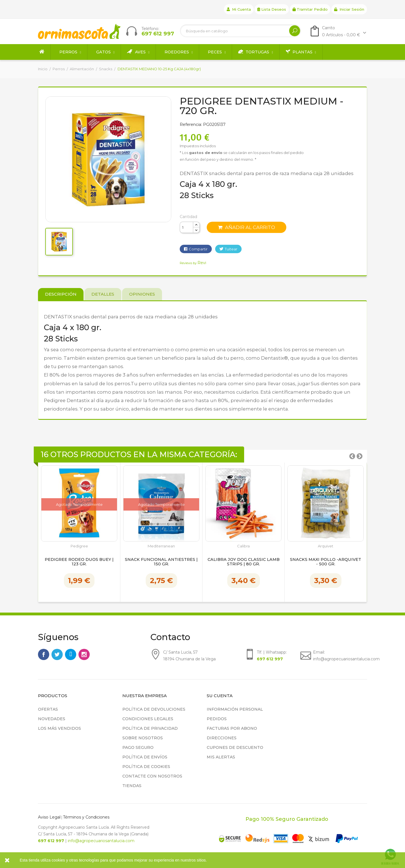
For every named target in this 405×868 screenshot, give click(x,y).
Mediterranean (161, 546)
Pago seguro (138, 747)
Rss (71, 654)
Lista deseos (272, 9)
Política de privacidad (150, 728)
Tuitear (231, 249)
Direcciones (222, 738)
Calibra (243, 546)
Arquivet (326, 546)
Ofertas (48, 709)
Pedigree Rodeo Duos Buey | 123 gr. (79, 562)
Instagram (84, 654)
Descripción (61, 294)
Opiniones (142, 294)
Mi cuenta (239, 9)
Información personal (235, 709)
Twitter (57, 654)
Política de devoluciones (154, 709)
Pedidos (217, 719)
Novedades (52, 719)
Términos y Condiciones (86, 817)
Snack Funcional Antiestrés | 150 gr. (161, 562)
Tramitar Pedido (310, 9)
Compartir (198, 249)
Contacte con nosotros (152, 776)
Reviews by (193, 263)
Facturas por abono (232, 728)
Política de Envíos (145, 757)
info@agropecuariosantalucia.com (101, 841)
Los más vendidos (59, 728)
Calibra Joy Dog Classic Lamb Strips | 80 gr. (244, 562)
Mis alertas (221, 757)
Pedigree (79, 546)
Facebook (44, 654)
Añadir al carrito (247, 227)
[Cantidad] (186, 227)
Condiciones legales (148, 719)
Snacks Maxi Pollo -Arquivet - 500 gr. (326, 562)
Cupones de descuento (235, 747)
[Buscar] (240, 31)
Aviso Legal (49, 817)
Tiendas (132, 786)
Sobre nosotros (143, 738)
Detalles (103, 294)
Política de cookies (146, 767)
